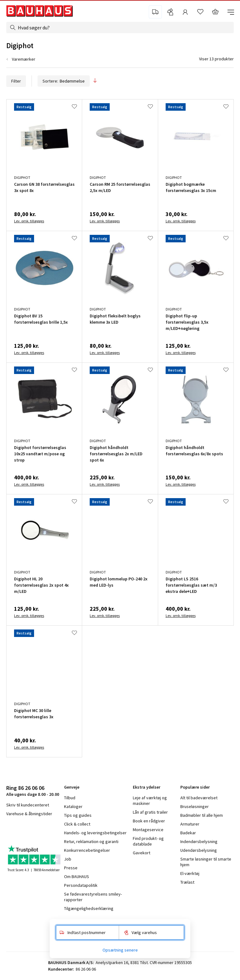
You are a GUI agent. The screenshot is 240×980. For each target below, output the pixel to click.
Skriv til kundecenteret (28, 805)
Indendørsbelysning (199, 841)
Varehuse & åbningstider (29, 814)
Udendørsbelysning (199, 850)
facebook (9, 830)
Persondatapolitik (81, 885)
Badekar (188, 833)
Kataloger (73, 806)
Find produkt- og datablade (148, 841)
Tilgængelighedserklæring (89, 908)
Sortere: (64, 81)
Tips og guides (78, 815)
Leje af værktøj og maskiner (150, 801)
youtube (37, 830)
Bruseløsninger (195, 806)
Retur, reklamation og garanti (91, 841)
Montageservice (148, 830)
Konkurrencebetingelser (87, 850)
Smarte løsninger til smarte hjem (206, 862)
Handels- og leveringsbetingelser (95, 833)
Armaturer (190, 824)
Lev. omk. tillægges (29, 221)
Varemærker (24, 59)
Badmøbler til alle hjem (202, 815)
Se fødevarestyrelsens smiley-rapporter (93, 897)
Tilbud (70, 798)
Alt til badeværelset (199, 798)
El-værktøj (190, 873)
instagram (22, 830)
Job (68, 859)
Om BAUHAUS (77, 876)
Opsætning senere (120, 950)
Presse (71, 868)
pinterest (53, 830)
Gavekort (142, 853)
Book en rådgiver (149, 821)
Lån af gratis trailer (150, 812)
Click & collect (77, 824)
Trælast (187, 882)
